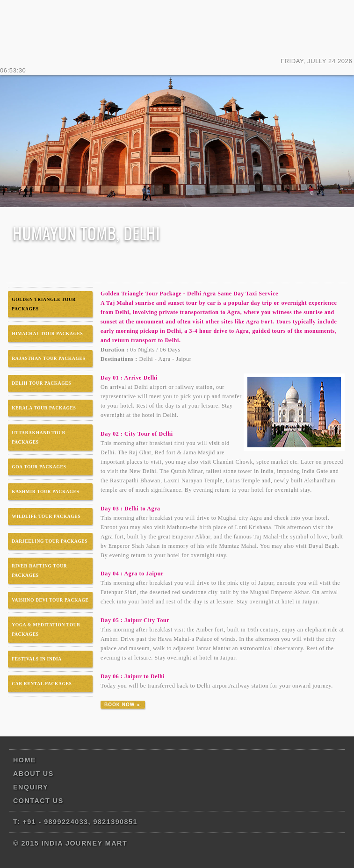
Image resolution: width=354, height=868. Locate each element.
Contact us (38, 801)
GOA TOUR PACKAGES (39, 467)
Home (25, 760)
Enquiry (31, 787)
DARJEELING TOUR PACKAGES (50, 541)
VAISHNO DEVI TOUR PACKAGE (50, 600)
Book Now (123, 705)
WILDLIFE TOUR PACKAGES (46, 516)
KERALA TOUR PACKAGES (44, 408)
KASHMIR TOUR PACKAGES (45, 491)
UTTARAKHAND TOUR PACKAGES (39, 437)
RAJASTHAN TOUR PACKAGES (48, 358)
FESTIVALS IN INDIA (37, 659)
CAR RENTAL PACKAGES (42, 684)
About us (33, 774)
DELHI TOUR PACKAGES (41, 383)
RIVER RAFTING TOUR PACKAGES (39, 570)
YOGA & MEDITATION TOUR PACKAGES (46, 629)
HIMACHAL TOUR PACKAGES (47, 334)
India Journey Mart (177, 28)
